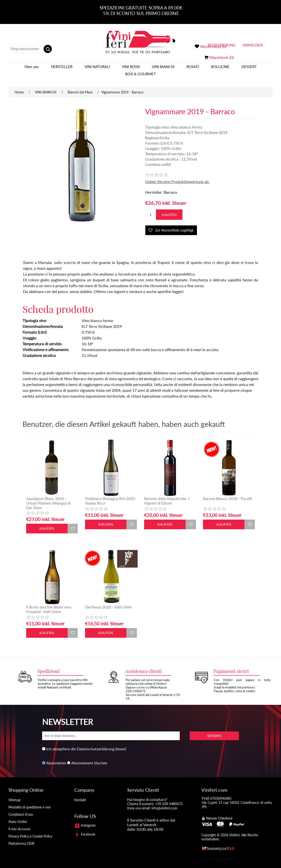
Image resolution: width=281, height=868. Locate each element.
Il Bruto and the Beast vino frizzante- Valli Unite (49, 604)
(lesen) (121, 744)
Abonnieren (56, 758)
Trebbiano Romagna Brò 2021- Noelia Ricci (111, 496)
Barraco (170, 187)
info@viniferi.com (164, 803)
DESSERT (249, 69)
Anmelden (253, 45)
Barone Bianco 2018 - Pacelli (227, 494)
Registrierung (222, 45)
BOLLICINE (220, 69)
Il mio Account (19, 824)
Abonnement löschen (89, 758)
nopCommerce (225, 854)
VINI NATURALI (97, 69)
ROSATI (193, 69)
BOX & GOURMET (140, 76)
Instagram (85, 820)
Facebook (85, 829)
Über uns (32, 69)
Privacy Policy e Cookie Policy (30, 831)
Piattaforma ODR (21, 839)
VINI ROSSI (131, 69)
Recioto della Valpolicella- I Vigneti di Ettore (167, 496)
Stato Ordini (18, 817)
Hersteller (62, 69)
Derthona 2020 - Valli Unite (108, 602)
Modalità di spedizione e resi (29, 802)
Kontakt (80, 795)
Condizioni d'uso (21, 810)
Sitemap (15, 795)
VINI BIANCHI (163, 69)
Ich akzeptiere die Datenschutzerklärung (80, 744)
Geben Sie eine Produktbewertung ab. (177, 177)
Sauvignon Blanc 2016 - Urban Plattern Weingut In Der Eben (49, 498)
